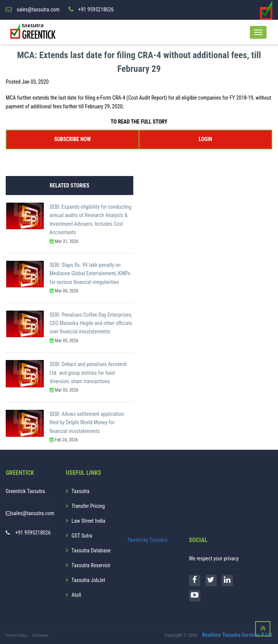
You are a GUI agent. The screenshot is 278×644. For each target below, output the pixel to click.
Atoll (76, 595)
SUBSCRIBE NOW (73, 139)
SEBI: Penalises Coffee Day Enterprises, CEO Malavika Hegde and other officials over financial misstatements (91, 323)
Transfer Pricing (88, 506)
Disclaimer (41, 635)
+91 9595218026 (33, 533)
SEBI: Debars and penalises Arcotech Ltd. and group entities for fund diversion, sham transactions (88, 373)
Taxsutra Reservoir (91, 565)
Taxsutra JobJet (89, 580)
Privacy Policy (17, 635)
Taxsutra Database (91, 550)
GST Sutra (82, 536)
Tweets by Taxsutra (147, 539)
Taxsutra (81, 491)
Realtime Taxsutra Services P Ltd (237, 635)
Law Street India (89, 521)
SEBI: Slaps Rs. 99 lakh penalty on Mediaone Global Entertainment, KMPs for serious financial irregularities (90, 274)
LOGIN (205, 139)
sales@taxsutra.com (33, 513)
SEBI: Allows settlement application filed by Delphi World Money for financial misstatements (87, 423)
